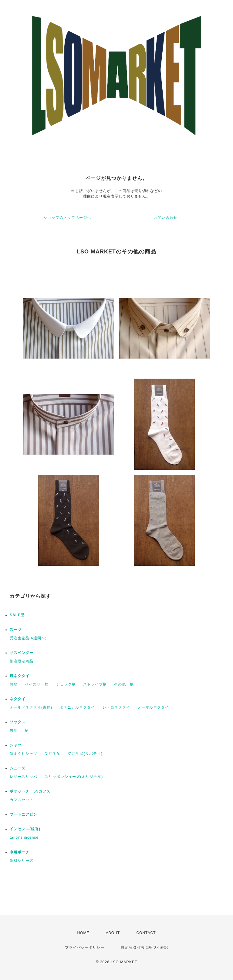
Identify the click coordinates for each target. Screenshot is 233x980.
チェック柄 (66, 684)
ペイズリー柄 (37, 684)
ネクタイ (18, 699)
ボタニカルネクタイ (77, 707)
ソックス (18, 722)
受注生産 (52, 754)
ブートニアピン (24, 814)
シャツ (16, 745)
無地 (14, 684)
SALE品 (17, 615)
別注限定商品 (22, 661)
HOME (83, 933)
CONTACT (146, 933)
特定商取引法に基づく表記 (144, 947)
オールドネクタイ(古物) (31, 707)
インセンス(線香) (25, 829)
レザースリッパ (24, 777)
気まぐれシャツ (24, 754)
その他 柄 (124, 684)
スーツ (16, 630)
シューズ (18, 768)
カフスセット (22, 800)
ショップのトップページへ (67, 218)
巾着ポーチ (20, 852)
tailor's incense (24, 837)
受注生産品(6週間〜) (28, 638)
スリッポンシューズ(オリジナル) (74, 777)
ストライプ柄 (95, 684)
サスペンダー (22, 653)
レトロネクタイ (116, 707)
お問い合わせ (166, 218)
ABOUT (113, 933)
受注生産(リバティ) (85, 754)
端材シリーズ (22, 861)
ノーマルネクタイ (153, 707)
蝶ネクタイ (20, 676)
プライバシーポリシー (85, 947)
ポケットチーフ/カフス (30, 791)
